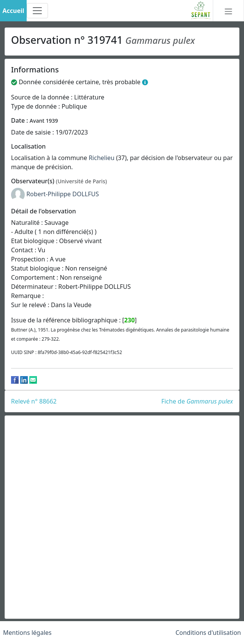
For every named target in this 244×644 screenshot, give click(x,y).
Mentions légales (27, 633)
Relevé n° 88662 (34, 401)
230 (129, 320)
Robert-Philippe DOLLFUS (63, 194)
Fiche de (197, 401)
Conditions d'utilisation (208, 633)
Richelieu (102, 158)
